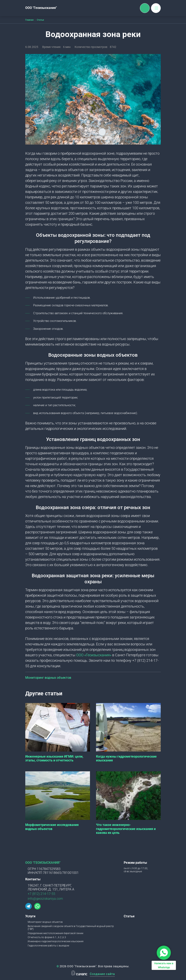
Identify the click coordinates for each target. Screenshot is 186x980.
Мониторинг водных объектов (48, 678)
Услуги (30, 916)
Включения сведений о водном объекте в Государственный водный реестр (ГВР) (71, 928)
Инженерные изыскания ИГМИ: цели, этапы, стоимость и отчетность (54, 758)
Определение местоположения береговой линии (55, 933)
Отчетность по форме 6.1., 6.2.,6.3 (47, 937)
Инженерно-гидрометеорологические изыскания (56, 941)
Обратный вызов (145, 8)
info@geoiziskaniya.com (45, 899)
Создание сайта (102, 974)
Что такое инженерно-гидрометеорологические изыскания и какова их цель (126, 829)
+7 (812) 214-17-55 (41, 894)
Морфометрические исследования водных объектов (52, 827)
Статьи (129, 916)
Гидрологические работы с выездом (48, 946)
